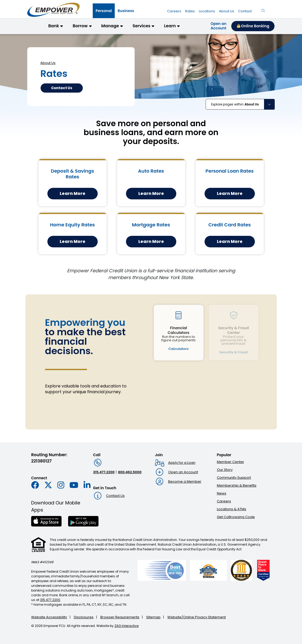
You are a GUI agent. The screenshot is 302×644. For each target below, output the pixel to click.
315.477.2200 (104, 472)
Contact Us (115, 496)
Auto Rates (151, 171)
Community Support (234, 478)
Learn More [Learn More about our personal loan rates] (230, 193)
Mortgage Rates (151, 225)
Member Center (230, 462)
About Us (48, 63)
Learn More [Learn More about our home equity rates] (73, 241)
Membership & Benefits (237, 485)
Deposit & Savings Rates (72, 174)
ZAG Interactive (127, 626)
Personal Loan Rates (230, 171)
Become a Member (185, 481)
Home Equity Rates (72, 225)
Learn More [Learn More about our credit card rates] (230, 241)
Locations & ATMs (232, 509)
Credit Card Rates (229, 225)
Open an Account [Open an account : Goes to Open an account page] (183, 472)
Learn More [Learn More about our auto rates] (151, 193)
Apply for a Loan (182, 463)
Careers (224, 501)
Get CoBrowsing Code (236, 517)
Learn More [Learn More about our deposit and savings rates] (73, 193)
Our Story (225, 470)
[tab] (104, 11)
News (222, 493)
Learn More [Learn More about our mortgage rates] (151, 241)
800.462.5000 (130, 472)
